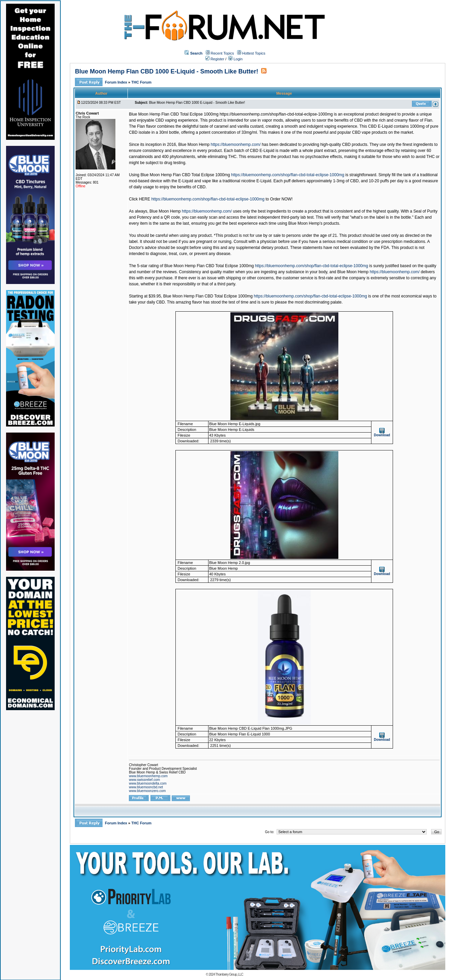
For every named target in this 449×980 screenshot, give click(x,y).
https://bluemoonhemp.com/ (236, 145)
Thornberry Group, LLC (229, 974)
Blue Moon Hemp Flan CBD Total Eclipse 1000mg (174, 114)
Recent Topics (222, 53)
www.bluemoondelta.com (148, 783)
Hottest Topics (254, 53)
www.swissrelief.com (144, 780)
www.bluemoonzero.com (147, 791)
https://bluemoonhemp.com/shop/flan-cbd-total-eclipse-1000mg (288, 175)
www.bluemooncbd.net (146, 787)
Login (235, 59)
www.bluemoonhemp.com (148, 776)
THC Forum (141, 82)
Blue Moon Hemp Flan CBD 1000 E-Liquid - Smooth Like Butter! (166, 71)
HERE (145, 199)
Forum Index (117, 82)
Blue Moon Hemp (194, 145)
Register (215, 59)
